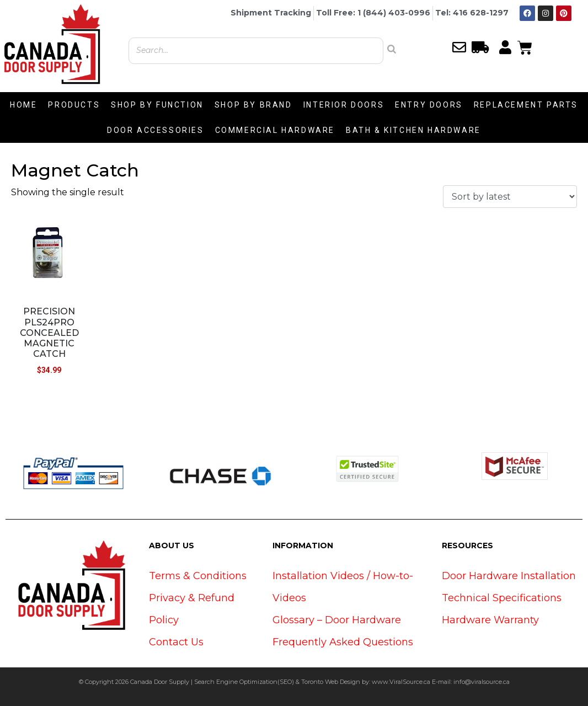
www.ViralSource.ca (401, 682)
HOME (23, 105)
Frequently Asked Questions (343, 642)
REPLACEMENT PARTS (526, 105)
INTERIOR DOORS (344, 105)
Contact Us (176, 642)
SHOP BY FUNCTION (157, 105)
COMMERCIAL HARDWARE (275, 130)
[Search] (392, 49)
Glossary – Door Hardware (337, 620)
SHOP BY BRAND (253, 105)
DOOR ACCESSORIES (156, 130)
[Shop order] (510, 197)
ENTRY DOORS (429, 105)
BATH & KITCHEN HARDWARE (413, 130)
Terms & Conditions (198, 576)
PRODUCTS (74, 105)
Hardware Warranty (490, 620)
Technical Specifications (502, 598)
